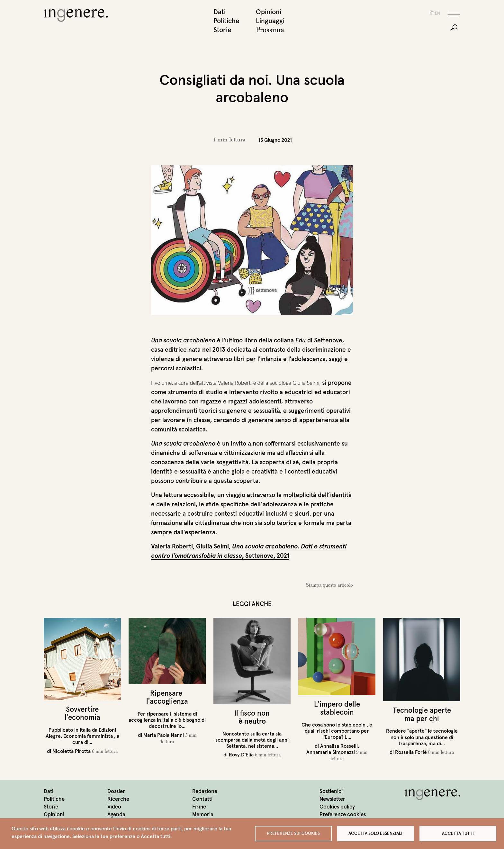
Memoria (203, 815)
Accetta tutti (458, 833)
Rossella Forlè (411, 753)
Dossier (116, 792)
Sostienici (331, 792)
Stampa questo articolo (329, 585)
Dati (220, 12)
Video (114, 807)
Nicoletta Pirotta (72, 751)
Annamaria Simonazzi (331, 752)
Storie (222, 30)
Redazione (205, 792)
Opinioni (269, 12)
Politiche (226, 21)
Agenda (116, 815)
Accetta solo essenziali (375, 833)
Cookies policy (337, 807)
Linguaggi (270, 21)
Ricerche (118, 800)
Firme (199, 807)
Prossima (270, 31)
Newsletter (332, 800)
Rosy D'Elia (241, 755)
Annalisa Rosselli (339, 746)
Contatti (202, 800)
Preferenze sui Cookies (293, 833)
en (437, 14)
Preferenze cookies (343, 815)
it (431, 14)
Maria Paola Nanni (164, 735)
